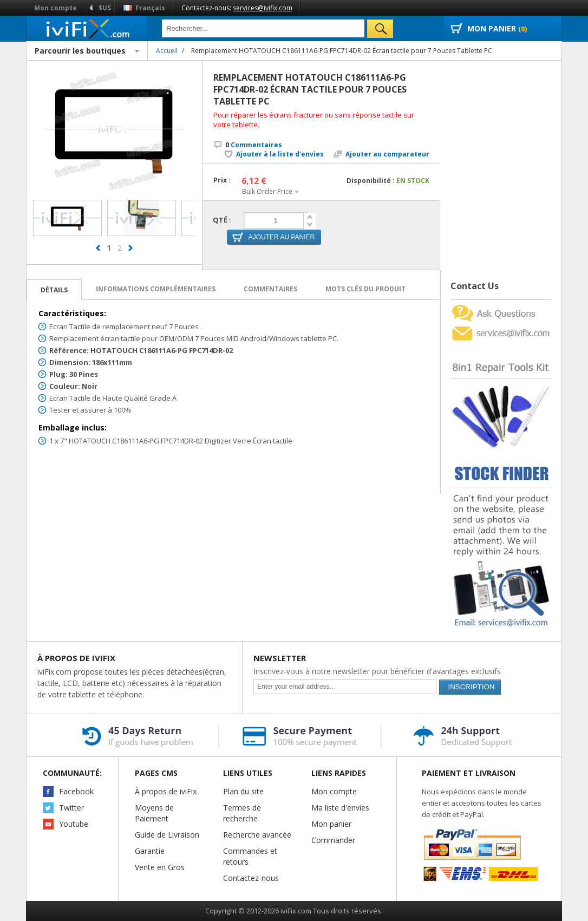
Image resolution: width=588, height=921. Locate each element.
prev (98, 253)
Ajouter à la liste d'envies (280, 154)
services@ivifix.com (263, 8)
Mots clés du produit (365, 289)
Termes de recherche (242, 813)
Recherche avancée (257, 835)
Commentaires (254, 145)
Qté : (222, 220)
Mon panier (331, 824)
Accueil (167, 51)
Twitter (71, 808)
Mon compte (55, 8)
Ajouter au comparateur (387, 154)
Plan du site (243, 791)
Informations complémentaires (156, 289)
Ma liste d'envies (340, 808)
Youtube (74, 824)
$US (105, 8)
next (130, 253)
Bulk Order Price (267, 191)
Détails (54, 290)
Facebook (76, 791)
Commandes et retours (250, 856)
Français (144, 8)
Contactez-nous (251, 878)
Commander (333, 840)
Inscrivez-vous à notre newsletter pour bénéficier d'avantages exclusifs (377, 671)
